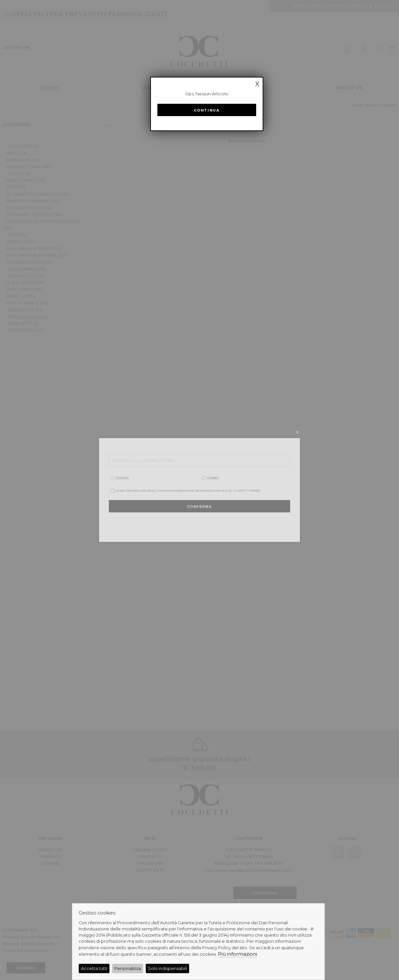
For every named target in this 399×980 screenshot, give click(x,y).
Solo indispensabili (167, 968)
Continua (207, 110)
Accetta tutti (94, 968)
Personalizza (128, 968)
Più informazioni (238, 954)
